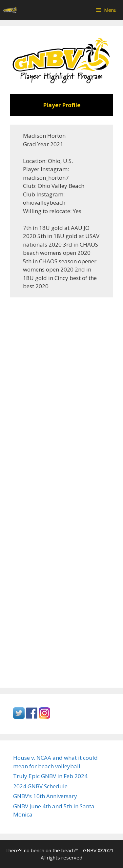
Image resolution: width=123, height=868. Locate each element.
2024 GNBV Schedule (40, 786)
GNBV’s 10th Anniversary (45, 796)
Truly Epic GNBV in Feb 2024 (50, 776)
